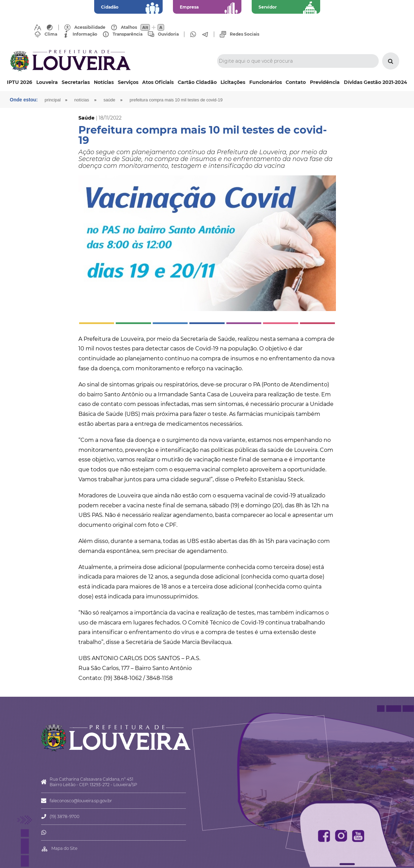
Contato (296, 82)
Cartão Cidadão (197, 82)
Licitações (233, 82)
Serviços (128, 82)
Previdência (325, 82)
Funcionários (266, 82)
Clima (51, 34)
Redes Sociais (244, 34)
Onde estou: (24, 100)
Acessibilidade (90, 27)
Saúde (109, 100)
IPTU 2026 (20, 82)
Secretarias (76, 82)
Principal (53, 100)
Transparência (128, 34)
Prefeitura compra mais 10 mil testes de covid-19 (176, 100)
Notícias (104, 82)
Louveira (47, 82)
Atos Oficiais (158, 82)
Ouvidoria (168, 34)
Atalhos (129, 27)
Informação (85, 34)
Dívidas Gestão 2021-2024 (375, 82)
